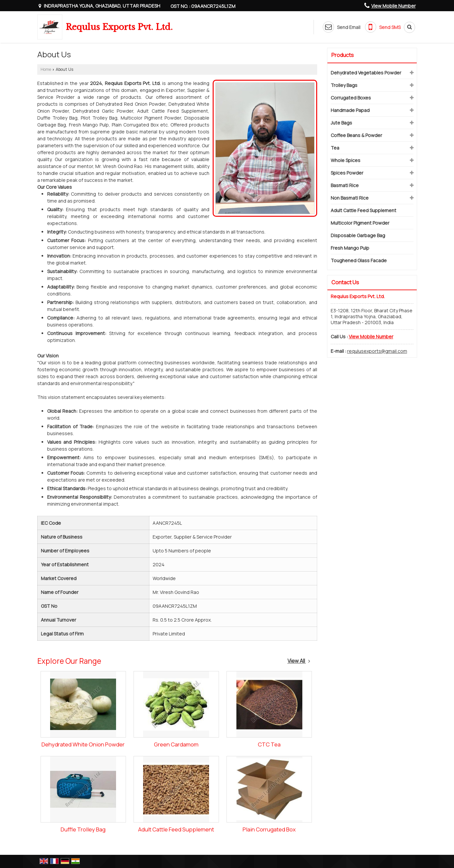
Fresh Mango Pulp (350, 248)
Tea (335, 148)
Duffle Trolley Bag (83, 829)
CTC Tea (269, 744)
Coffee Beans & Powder (356, 135)
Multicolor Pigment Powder (360, 223)
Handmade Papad (350, 110)
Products (343, 55)
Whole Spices (346, 160)
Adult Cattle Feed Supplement (176, 829)
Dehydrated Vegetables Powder (366, 73)
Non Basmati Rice (350, 198)
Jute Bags (341, 123)
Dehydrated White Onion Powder (83, 744)
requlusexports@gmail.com (377, 351)
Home (46, 69)
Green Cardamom (176, 744)
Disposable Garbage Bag (358, 235)
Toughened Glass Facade (359, 260)
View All (299, 661)
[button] (393, 6)
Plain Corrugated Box (269, 829)
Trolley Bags (344, 85)
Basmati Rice (345, 185)
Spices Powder (347, 173)
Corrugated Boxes (351, 98)
